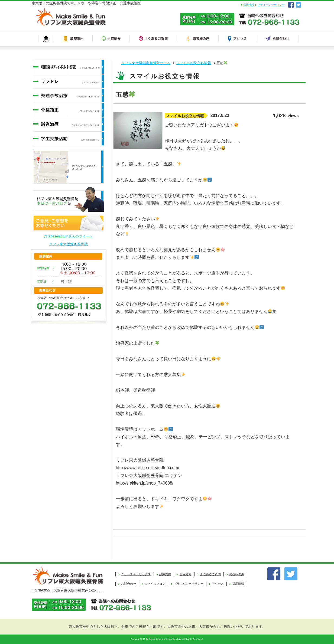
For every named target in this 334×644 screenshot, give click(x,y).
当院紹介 (186, 574)
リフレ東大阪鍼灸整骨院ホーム (146, 63)
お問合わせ (129, 584)
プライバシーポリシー (271, 5)
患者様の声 (237, 574)
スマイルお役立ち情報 (193, 63)
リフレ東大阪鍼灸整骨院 (68, 244)
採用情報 (249, 5)
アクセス (218, 584)
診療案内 (165, 574)
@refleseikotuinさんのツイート (68, 236)
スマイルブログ (155, 584)
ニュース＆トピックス (136, 574)
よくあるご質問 (210, 574)
